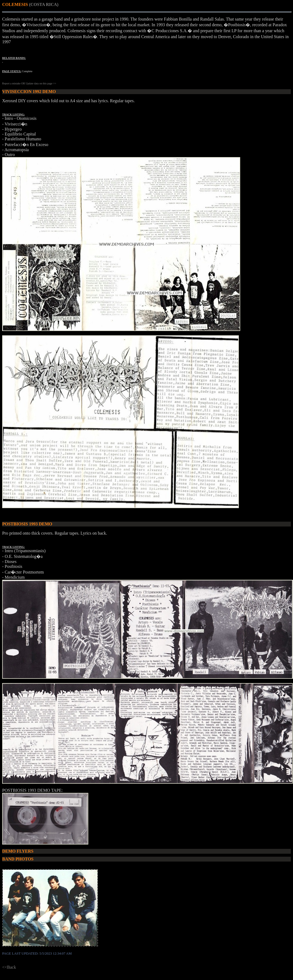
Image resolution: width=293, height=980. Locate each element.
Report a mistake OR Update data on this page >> (29, 83)
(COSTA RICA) (44, 4)
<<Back (9, 967)
